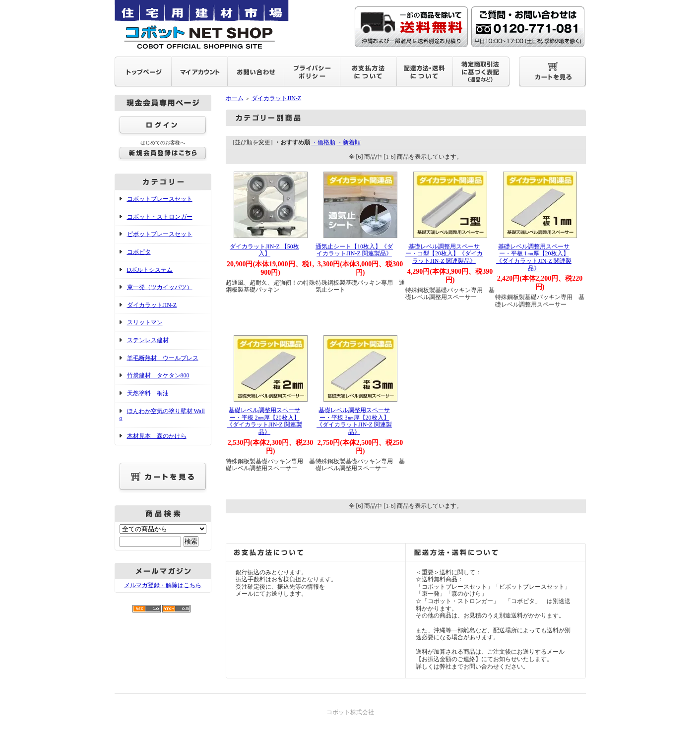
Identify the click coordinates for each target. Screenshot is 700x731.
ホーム (235, 98)
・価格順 (323, 142)
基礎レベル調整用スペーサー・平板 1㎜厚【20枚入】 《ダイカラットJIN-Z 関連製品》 (534, 257)
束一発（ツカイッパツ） (160, 287)
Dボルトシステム (150, 270)
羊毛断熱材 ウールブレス (163, 358)
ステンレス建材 (148, 340)
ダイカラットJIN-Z (152, 305)
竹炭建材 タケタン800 (158, 375)
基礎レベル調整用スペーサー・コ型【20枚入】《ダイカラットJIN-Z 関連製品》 (444, 254)
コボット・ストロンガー (160, 217)
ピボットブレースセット (160, 234)
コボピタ (139, 252)
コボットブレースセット (160, 199)
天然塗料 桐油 (148, 393)
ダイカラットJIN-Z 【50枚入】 (264, 250)
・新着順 (349, 142)
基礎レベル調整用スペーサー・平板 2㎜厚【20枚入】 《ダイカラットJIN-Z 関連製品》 (264, 421)
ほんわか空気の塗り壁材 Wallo (162, 415)
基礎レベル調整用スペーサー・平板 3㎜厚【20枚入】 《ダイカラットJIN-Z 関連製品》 (354, 421)
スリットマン (145, 322)
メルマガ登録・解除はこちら (163, 585)
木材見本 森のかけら (157, 436)
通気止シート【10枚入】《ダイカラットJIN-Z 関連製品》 (354, 250)
